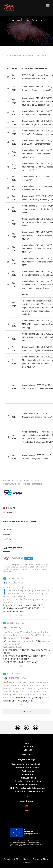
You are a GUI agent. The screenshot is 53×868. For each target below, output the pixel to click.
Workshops (28, 774)
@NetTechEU (20, 611)
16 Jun (21, 583)
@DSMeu (8, 611)
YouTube (7, 539)
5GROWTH (14, 678)
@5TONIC (26, 608)
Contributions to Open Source (28, 791)
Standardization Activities (28, 781)
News (26, 796)
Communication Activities (28, 768)
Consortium (28, 746)
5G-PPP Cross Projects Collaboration (28, 788)
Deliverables (27, 755)
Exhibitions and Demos (28, 785)
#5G (38, 641)
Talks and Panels (28, 778)
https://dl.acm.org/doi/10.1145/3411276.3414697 (28, 650)
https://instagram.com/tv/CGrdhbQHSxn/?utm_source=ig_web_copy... (24, 657)
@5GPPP (39, 605)
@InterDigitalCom (12, 608)
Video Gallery (27, 801)
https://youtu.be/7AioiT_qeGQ (24, 697)
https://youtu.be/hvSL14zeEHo (19, 605)
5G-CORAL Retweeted (16, 578)
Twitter (6, 534)
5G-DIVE (13, 583)
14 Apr (23, 678)
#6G (46, 590)
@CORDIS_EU (38, 608)
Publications (28, 771)
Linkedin (7, 530)
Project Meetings (27, 759)
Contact (28, 750)
